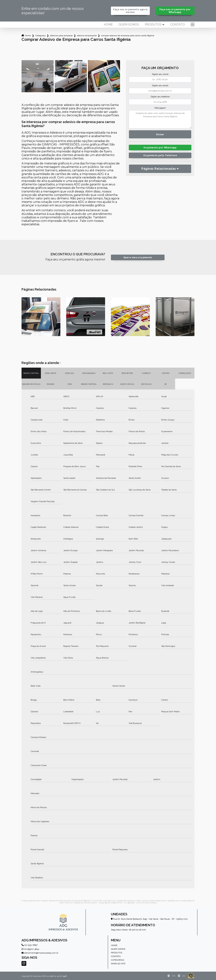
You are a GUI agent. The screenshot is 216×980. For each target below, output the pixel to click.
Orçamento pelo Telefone (160, 155)
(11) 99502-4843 (30, 949)
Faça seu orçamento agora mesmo (130, 11)
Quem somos (129, 25)
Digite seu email (160, 85)
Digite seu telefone (160, 97)
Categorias (40, 36)
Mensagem (160, 108)
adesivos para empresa (61, 36)
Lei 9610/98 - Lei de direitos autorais (140, 903)
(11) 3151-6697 (29, 945)
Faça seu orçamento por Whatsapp (175, 11)
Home (108, 25)
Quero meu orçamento (138, 257)
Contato (178, 25)
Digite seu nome (160, 74)
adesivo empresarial (87, 36)
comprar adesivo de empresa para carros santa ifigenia (128, 36)
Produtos (153, 25)
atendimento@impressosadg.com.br (40, 953)
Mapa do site (118, 964)
